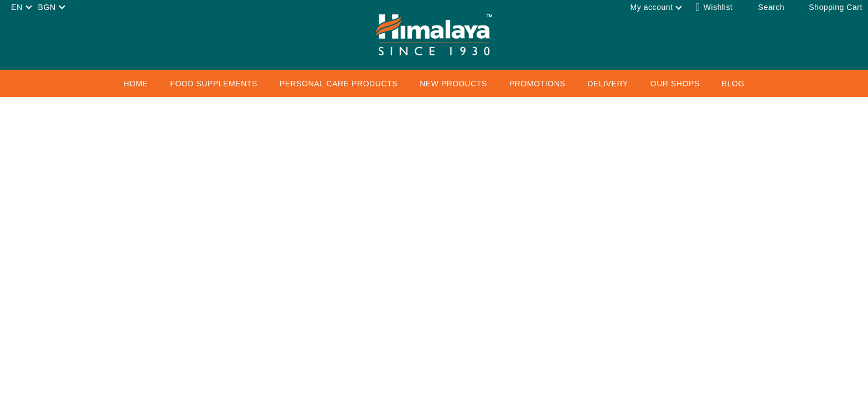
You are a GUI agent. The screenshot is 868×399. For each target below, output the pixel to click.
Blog (733, 84)
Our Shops (675, 84)
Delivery (608, 84)
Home (136, 84)
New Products (453, 84)
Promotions (537, 84)
